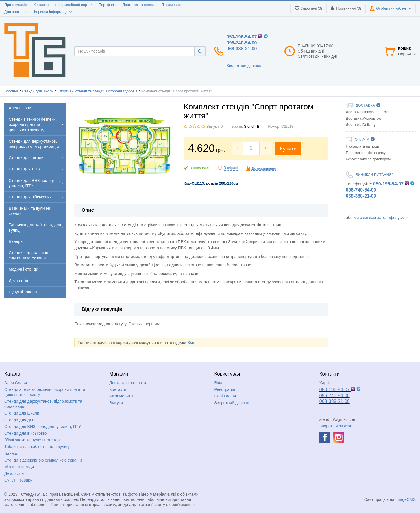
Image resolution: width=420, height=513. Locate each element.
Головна (11, 91)
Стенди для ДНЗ (20, 420)
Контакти (41, 5)
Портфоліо (108, 5)
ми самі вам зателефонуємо (380, 218)
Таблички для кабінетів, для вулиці (37, 447)
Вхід (191, 343)
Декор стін (14, 473)
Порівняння (225, 396)
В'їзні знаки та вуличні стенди (32, 440)
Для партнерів (16, 12)
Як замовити (172, 5)
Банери (11, 453)
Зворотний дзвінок (244, 66)
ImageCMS (406, 499)
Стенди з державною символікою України (43, 460)
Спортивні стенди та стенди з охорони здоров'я (97, 91)
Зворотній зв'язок (336, 426)
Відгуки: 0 (215, 127)
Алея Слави (16, 383)
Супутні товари (18, 480)
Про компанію (16, 5)
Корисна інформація (53, 12)
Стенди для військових (26, 433)
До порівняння (264, 168)
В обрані (231, 168)
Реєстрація (225, 389)
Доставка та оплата (139, 5)
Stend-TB (252, 127)
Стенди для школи (38, 91)
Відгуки (116, 403)
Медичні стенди (19, 467)
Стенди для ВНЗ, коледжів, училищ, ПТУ (43, 427)
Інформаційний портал (74, 5)
